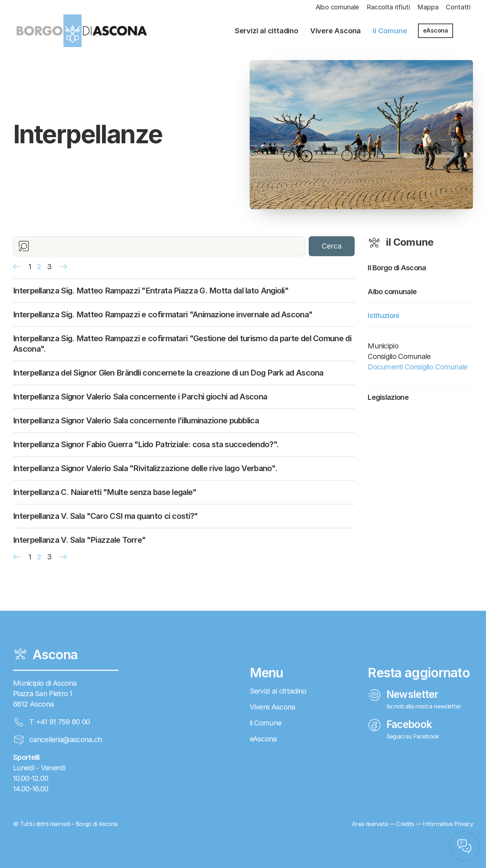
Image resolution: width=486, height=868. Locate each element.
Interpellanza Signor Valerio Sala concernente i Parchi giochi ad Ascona (140, 397)
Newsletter (403, 694)
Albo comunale (337, 7)
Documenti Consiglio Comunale (417, 367)
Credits (405, 824)
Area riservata (370, 824)
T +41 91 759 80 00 (60, 722)
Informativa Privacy (448, 824)
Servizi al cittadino (267, 31)
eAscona (436, 30)
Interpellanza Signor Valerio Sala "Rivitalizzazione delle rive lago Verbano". (145, 468)
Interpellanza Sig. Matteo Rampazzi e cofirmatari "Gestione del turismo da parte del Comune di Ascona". (182, 344)
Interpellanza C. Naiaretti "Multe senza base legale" (105, 492)
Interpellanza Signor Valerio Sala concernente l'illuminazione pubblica (136, 420)
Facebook (400, 724)
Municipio (383, 346)
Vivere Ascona (335, 31)
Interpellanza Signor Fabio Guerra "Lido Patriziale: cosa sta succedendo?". (146, 444)
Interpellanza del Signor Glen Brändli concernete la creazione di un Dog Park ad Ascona (168, 373)
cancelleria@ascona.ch (65, 740)
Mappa (428, 7)
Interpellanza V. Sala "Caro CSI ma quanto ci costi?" (105, 516)
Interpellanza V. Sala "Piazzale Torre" (79, 540)
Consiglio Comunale (399, 356)
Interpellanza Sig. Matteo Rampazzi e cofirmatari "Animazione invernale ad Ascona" (163, 314)
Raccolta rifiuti (388, 7)
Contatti (458, 7)
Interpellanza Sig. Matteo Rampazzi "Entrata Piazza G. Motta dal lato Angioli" (151, 291)
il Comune (390, 31)
